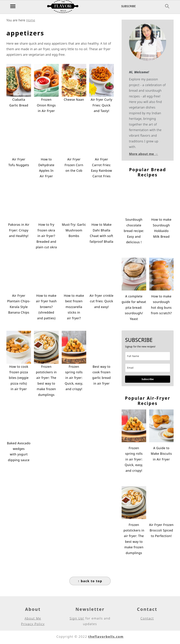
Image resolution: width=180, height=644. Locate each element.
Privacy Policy (33, 624)
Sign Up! (77, 618)
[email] (148, 368)
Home (31, 20)
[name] (148, 356)
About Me (33, 618)
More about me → (144, 154)
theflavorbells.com (106, 637)
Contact (147, 618)
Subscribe (148, 379)
